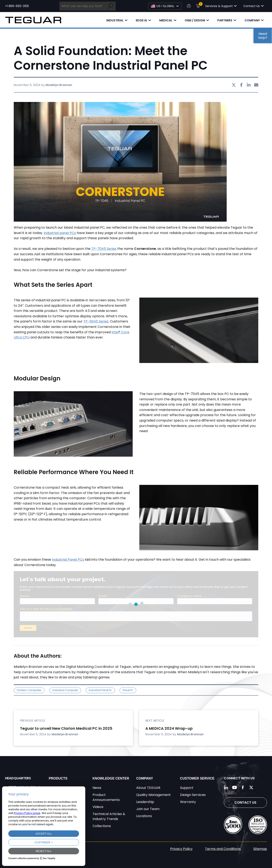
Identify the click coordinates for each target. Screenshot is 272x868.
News (97, 788)
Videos (98, 807)
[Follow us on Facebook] (243, 787)
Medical (166, 20)
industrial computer (65, 690)
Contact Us (245, 802)
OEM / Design (195, 20)
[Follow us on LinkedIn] (226, 787)
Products (58, 778)
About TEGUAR (148, 788)
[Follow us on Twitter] (251, 787)
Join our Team (148, 809)
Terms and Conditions (223, 849)
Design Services (193, 795)
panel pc (128, 690)
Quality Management (153, 795)
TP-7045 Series (104, 249)
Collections (102, 826)
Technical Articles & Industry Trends (109, 816)
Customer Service (197, 778)
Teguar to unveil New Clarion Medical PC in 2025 (66, 728)
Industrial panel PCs (60, 233)
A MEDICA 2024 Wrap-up (169, 728)
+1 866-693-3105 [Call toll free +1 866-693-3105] (17, 6)
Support (187, 788)
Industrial (115, 20)
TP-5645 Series (96, 321)
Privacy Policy (181, 849)
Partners (225, 20)
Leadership (145, 802)
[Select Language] (165, 6)
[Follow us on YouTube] (235, 787)
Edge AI (141, 20)
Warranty (188, 802)
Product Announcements (106, 797)
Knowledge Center (111, 778)
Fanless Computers (29, 690)
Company (252, 20)
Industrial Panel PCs (68, 560)
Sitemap (260, 849)
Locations (144, 816)
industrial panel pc (100, 690)
